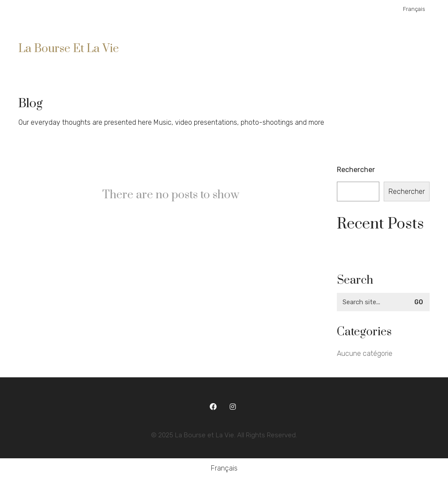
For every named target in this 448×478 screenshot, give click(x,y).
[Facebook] (213, 407)
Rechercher (356, 170)
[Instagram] (233, 407)
